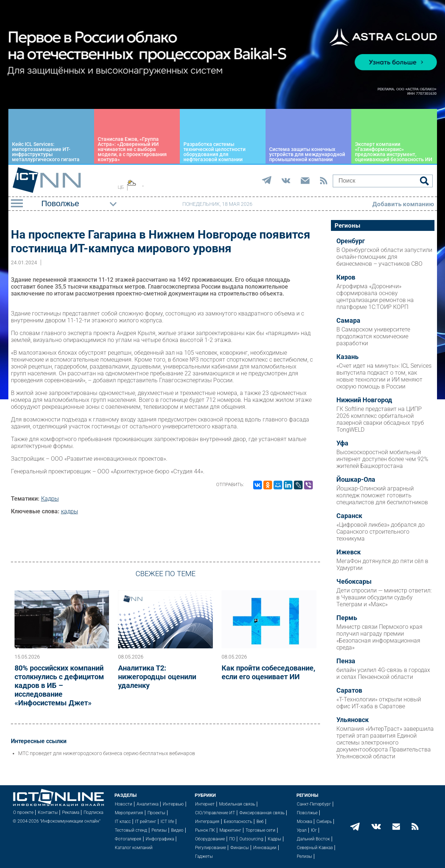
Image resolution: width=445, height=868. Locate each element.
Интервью (173, 804)
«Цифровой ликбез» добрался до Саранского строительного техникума (381, 532)
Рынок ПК (205, 830)
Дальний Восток (313, 839)
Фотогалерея (128, 839)
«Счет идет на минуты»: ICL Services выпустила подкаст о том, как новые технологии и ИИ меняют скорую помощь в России (384, 376)
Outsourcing (251, 839)
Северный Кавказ (315, 848)
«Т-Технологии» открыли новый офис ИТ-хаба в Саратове (379, 703)
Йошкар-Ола (356, 480)
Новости (124, 804)
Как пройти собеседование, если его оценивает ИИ (268, 672)
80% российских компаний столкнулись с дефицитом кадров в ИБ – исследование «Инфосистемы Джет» (59, 685)
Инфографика (160, 839)
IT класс (123, 822)
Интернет (205, 804)
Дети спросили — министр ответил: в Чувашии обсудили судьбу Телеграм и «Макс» (384, 597)
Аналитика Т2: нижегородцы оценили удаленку (157, 677)
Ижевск (349, 552)
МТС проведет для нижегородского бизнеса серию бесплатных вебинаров (107, 753)
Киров (346, 277)
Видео (177, 830)
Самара (348, 321)
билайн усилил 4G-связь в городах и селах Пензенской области (383, 673)
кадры (70, 511)
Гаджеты (204, 856)
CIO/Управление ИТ (215, 813)
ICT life (167, 822)
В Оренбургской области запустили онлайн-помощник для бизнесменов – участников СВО (384, 257)
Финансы (240, 848)
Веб (260, 822)
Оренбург (351, 241)
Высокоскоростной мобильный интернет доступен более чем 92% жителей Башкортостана (382, 459)
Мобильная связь (237, 804)
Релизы (159, 830)
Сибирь (324, 822)
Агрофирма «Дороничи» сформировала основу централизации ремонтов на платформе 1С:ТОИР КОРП (375, 297)
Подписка (93, 812)
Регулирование (211, 848)
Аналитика (147, 804)
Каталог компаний (134, 848)
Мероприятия (129, 813)
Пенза (346, 661)
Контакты (48, 812)
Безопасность (238, 822)
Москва (304, 822)
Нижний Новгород (364, 400)
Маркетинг (230, 830)
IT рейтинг (146, 822)
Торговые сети (260, 830)
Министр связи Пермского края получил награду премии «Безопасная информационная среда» (379, 637)
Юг (314, 830)
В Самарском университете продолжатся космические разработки (373, 336)
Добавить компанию (403, 204)
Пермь (347, 618)
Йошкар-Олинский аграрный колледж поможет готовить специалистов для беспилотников (382, 495)
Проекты (156, 813)
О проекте (23, 812)
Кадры (50, 499)
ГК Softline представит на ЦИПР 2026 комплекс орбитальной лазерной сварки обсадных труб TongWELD (380, 419)
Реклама (71, 812)
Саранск (349, 516)
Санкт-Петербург (314, 804)
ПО (232, 839)
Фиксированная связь (262, 813)
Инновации (265, 848)
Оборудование (210, 839)
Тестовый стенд (131, 830)
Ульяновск (353, 720)
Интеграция (207, 822)
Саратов (349, 690)
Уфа (342, 443)
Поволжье (307, 813)
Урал (302, 830)
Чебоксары (354, 582)
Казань (347, 357)
